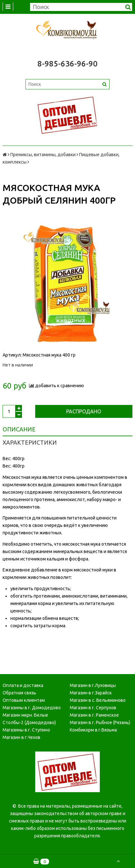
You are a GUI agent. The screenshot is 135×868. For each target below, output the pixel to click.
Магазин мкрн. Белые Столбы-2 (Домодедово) (29, 719)
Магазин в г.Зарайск (91, 693)
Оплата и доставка (23, 685)
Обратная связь (19, 693)
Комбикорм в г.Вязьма (93, 730)
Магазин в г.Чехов (21, 737)
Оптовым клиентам (24, 700)
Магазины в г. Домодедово (32, 708)
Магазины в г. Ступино (26, 730)
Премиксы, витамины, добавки (43, 155)
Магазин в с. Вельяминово (98, 700)
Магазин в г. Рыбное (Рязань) (100, 722)
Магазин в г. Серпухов (93, 708)
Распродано (84, 411)
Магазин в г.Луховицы (93, 685)
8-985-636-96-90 (67, 64)
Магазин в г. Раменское (94, 715)
